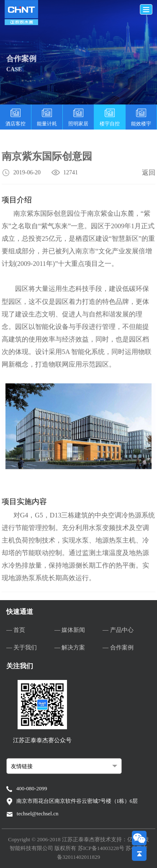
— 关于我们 (22, 648)
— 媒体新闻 (70, 630)
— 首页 (16, 630)
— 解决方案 (70, 648)
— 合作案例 (118, 648)
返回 (149, 173)
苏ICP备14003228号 (102, 848)
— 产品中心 (118, 630)
